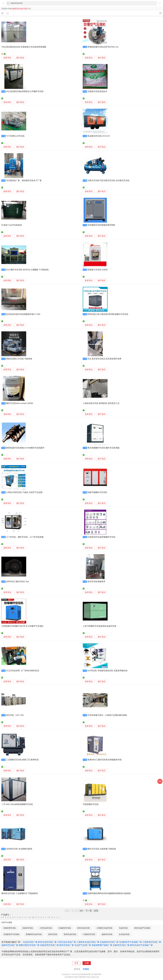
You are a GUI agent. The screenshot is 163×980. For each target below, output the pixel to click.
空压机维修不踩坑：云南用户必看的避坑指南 (107, 715)
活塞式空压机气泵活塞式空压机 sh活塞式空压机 (108, 181)
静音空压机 (53, 934)
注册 (87, 963)
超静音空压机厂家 (10, 945)
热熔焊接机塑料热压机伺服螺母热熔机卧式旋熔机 (109, 893)
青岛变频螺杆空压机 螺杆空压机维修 (103, 448)
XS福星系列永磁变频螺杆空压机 (101, 537)
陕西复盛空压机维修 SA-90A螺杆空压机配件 (25, 448)
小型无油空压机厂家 (67, 942)
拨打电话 (20, 58)
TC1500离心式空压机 (15, 136)
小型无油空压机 (46, 928)
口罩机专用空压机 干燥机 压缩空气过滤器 (24, 492)
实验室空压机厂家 (121, 945)
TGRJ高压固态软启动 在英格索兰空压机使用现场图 (24, 47)
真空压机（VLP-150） (16, 715)
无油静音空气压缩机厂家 (130, 942)
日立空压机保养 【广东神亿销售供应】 (23, 671)
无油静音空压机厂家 (109, 942)
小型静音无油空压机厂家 (88, 942)
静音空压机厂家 (67, 945)
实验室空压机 (28, 928)
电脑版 (86, 969)
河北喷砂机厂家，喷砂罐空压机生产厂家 (24, 181)
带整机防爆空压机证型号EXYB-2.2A (103, 47)
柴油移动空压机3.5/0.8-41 (99, 136)
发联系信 (7, 58)
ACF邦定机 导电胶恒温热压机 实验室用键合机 (107, 671)
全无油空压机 (124, 934)
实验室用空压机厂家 (49, 945)
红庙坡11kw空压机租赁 (12, 225)
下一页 (89, 911)
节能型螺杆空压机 (91, 804)
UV (49, 917)
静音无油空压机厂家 (47, 942)
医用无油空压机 (70, 934)
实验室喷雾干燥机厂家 (102, 945)
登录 (76, 963)
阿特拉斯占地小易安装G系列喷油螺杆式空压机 (108, 314)
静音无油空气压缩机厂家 (141, 945)
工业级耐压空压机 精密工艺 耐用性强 (22, 760)
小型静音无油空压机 (104, 928)
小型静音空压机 (89, 934)
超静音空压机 (107, 934)
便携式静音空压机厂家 (29, 945)
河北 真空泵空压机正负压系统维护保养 (104, 359)
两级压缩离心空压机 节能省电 (19, 359)
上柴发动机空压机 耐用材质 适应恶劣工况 (101, 403)
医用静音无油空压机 (34, 934)
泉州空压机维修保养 (96, 582)
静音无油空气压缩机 (142, 928)
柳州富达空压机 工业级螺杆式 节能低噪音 (20, 893)
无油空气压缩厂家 (83, 945)
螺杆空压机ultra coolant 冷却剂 (20, 403)
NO (33, 917)
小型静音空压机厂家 (152, 942)
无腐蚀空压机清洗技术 (97, 91)
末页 (96, 911)
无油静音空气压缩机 (11, 934)
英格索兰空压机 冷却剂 (98, 270)
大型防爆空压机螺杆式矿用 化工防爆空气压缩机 (22, 626)
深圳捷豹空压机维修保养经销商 (101, 225)
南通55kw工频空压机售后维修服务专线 (105, 760)
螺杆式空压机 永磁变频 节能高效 (102, 849)
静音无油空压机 (84, 928)
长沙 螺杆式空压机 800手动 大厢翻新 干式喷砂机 (27, 270)
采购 (160, 781)
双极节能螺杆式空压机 (97, 492)
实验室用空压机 (10, 928)
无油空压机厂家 (30, 942)
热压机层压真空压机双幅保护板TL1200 (23, 314)
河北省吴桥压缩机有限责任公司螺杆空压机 (25, 91)
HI (20, 917)
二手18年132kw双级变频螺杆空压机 (17, 804)
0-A (2, 917)
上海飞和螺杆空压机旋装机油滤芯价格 (100, 626)
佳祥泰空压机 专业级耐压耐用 (19, 849)
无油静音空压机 (65, 928)
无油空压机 (123, 928)
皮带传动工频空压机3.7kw (18, 582)
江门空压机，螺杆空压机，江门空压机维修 (25, 537)
